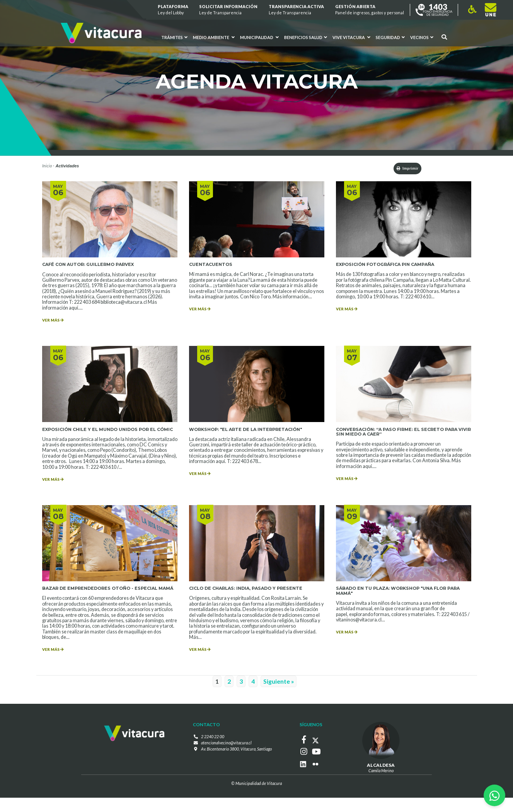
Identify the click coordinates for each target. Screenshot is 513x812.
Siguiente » (279, 700)
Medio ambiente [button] (214, 37)
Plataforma (173, 10)
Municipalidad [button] (259, 37)
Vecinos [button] (422, 37)
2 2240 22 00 (213, 755)
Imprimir (403, 169)
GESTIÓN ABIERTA (370, 10)
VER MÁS (55, 323)
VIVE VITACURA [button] (351, 37)
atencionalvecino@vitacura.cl (226, 761)
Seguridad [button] (390, 37)
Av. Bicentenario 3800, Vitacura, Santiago (236, 767)
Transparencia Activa (296, 10)
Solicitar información (229, 10)
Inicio (47, 166)
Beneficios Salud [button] (306, 37)
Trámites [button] (174, 37)
